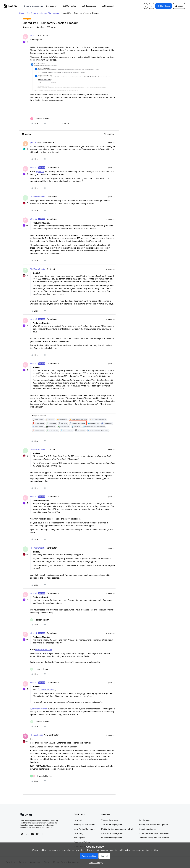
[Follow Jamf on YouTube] (32, 834)
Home (22, 13)
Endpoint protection (147, 829)
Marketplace (79, 838)
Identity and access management (154, 825)
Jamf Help (79, 820)
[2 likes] (41, 776)
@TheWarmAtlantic (44, 650)
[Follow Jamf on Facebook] (43, 834)
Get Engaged (109, 6)
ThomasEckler (37, 735)
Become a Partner (82, 842)
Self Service (144, 820)
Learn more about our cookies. (145, 850)
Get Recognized (90, 6)
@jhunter (40, 172)
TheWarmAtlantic (38, 197)
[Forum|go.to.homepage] (10, 6)
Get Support (53, 6)
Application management (112, 833)
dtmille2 (34, 35)
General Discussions (33, 6)
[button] (164, 6)
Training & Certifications (85, 825)
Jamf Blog (78, 833)
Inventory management (112, 838)
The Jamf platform (110, 820)
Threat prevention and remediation (154, 833)
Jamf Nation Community (85, 829)
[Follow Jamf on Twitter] (22, 834)
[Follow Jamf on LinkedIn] (27, 834)
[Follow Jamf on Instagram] (38, 834)
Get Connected (71, 6)
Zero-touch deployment (112, 825)
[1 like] (40, 119)
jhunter (33, 142)
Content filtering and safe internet (154, 838)
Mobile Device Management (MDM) (117, 829)
